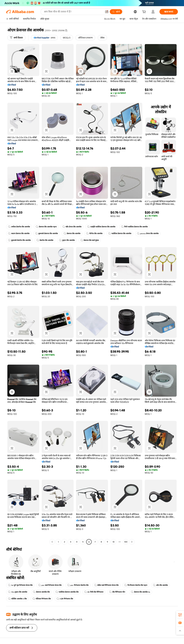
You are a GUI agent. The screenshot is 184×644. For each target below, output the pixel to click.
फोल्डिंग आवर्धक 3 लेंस (17, 599)
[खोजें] (116, 12)
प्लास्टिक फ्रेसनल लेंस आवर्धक (120, 234)
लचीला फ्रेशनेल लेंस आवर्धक (19, 227)
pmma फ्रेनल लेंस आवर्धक (148, 234)
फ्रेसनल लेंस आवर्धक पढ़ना (46, 227)
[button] (107, 12)
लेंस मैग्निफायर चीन (117, 592)
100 (126, 542)
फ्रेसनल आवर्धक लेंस (41, 592)
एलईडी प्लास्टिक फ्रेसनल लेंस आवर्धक (101, 227)
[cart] (145, 12)
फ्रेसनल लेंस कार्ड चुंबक (90, 240)
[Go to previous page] (52, 542)
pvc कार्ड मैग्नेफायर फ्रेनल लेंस (50, 585)
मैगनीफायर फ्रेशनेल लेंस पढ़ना (136, 585)
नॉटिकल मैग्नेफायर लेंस (42, 599)
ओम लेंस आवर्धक (160, 585)
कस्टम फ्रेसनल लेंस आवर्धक (19, 234)
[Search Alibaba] (73, 12)
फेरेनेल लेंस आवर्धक (94, 234)
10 (114, 542)
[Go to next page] (132, 542)
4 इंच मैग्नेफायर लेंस (65, 599)
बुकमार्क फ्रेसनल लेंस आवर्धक (47, 234)
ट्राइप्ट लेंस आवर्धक (67, 240)
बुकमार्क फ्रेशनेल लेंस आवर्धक (19, 240)
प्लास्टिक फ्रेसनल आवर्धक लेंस (67, 592)
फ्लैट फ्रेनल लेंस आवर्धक (72, 227)
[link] (180, 615)
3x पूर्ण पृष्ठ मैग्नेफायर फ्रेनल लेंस (20, 585)
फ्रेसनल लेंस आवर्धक (72, 234)
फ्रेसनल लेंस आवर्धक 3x (141, 592)
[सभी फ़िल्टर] (16, 38)
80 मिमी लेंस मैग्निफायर (94, 592)
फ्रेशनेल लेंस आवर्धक (45, 240)
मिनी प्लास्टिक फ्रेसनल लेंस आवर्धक (134, 227)
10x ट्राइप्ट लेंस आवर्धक (18, 592)
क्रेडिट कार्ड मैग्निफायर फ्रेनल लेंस (106, 585)
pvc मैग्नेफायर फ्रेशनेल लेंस (78, 585)
